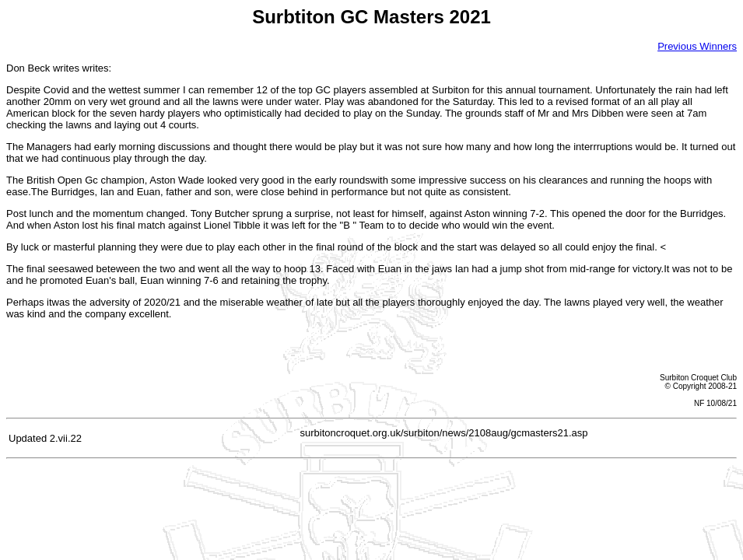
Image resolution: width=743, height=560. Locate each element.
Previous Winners (697, 46)
